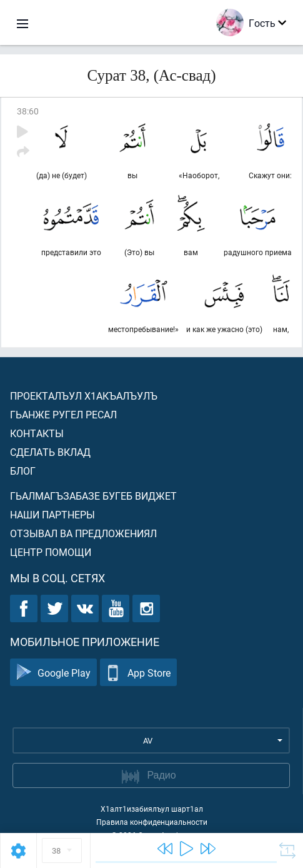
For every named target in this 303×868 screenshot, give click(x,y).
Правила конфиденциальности (152, 822)
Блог (23, 471)
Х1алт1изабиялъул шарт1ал (152, 809)
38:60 (28, 111)
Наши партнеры (52, 514)
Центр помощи (51, 552)
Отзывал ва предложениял (83, 533)
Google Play (53, 673)
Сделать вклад (50, 452)
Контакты (37, 433)
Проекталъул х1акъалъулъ (84, 396)
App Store (138, 673)
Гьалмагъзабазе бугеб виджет (93, 496)
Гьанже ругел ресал (63, 414)
